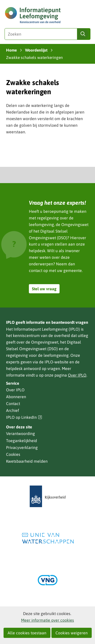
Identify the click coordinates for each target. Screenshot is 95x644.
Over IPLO (77, 375)
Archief (13, 410)
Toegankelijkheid (22, 441)
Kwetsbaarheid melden (27, 461)
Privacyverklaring (22, 447)
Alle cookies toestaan (27, 633)
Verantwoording (21, 433)
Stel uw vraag (44, 289)
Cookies (13, 454)
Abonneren (16, 397)
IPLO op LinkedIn (24, 417)
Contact (13, 404)
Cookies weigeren (72, 633)
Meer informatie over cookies (48, 620)
